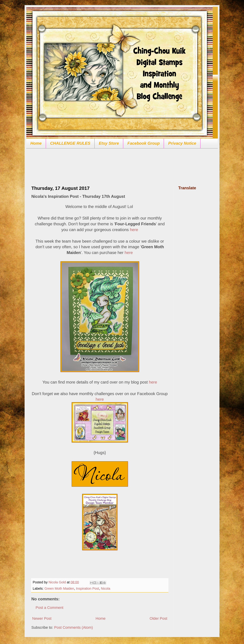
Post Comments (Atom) (74, 627)
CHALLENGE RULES (70, 143)
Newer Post (42, 618)
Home (36, 143)
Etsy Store (109, 143)
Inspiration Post (87, 588)
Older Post (158, 618)
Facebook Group (144, 143)
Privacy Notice (182, 143)
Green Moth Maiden (59, 588)
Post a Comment (49, 608)
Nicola (105, 588)
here (134, 230)
